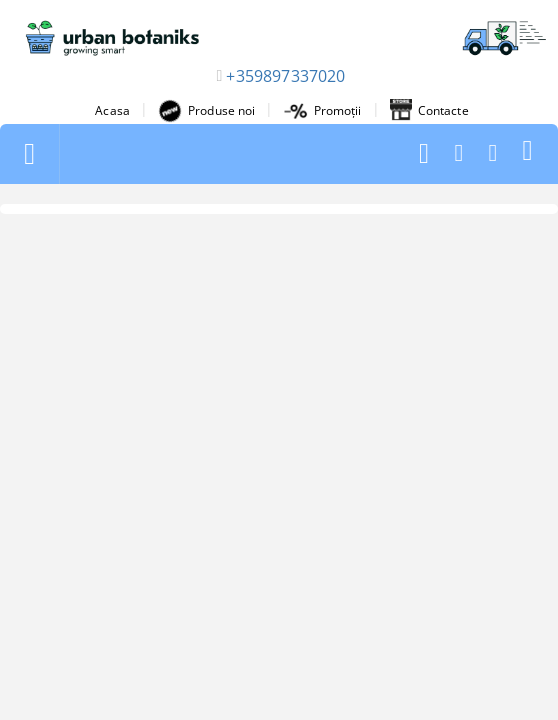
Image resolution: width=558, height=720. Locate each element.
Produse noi (206, 111)
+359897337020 (285, 76)
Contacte (429, 111)
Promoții (323, 110)
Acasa (112, 110)
